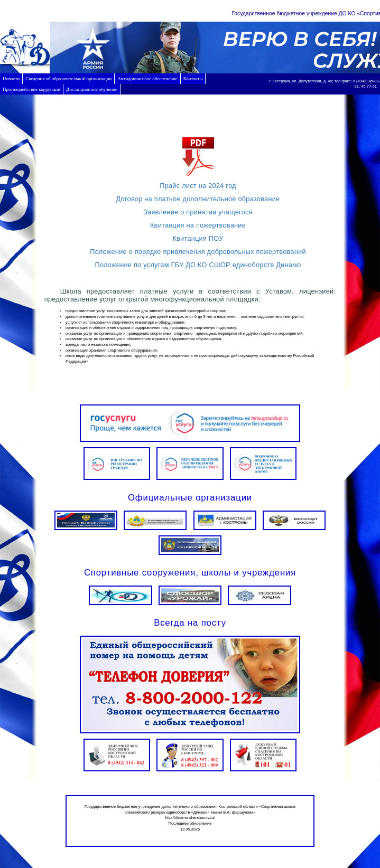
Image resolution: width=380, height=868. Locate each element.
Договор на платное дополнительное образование (198, 199)
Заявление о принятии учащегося (198, 212)
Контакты (193, 79)
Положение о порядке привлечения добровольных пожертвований (198, 252)
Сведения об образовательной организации (68, 79)
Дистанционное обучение (92, 89)
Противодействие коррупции (31, 89)
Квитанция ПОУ (198, 238)
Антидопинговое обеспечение (147, 79)
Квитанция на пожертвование (198, 225)
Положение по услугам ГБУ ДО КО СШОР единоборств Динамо (198, 265)
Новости (11, 79)
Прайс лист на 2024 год (198, 186)
